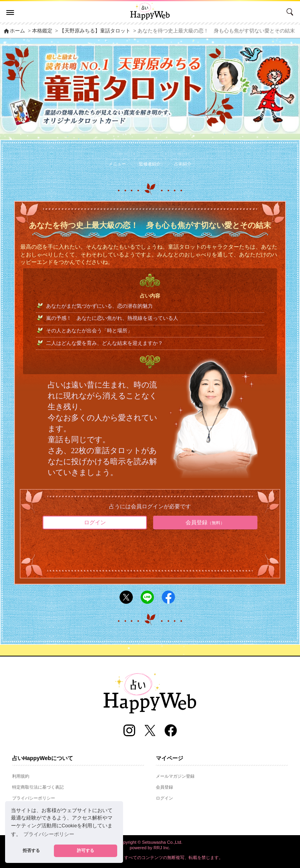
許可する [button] (86, 850)
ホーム (14, 31)
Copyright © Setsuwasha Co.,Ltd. (150, 842)
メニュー (117, 164)
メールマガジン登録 (175, 776)
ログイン (95, 522)
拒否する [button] (31, 850)
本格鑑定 (42, 31)
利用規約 (21, 776)
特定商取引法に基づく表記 (38, 787)
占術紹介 (183, 164)
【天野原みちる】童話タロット (95, 31)
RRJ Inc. (162, 848)
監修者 (150, 164)
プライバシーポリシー (34, 798)
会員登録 (205, 522)
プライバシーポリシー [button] (49, 834)
